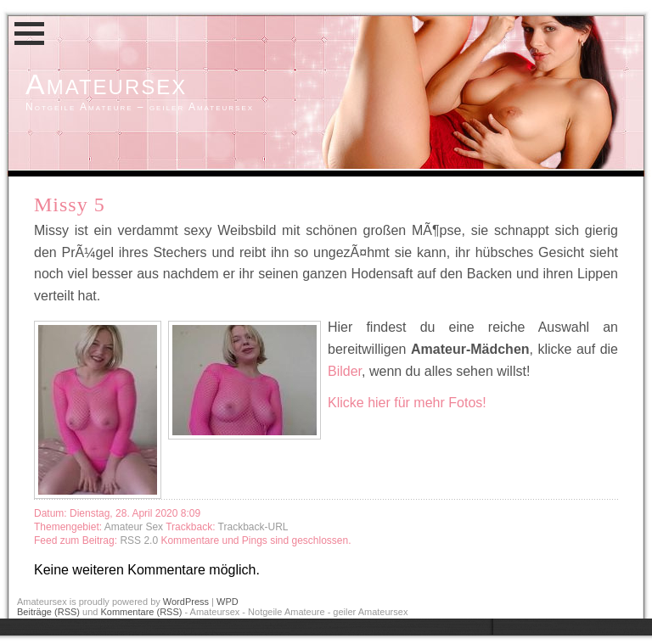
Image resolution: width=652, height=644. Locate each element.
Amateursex (106, 84)
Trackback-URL (253, 527)
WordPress (186, 602)
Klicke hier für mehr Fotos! (407, 403)
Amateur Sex (134, 527)
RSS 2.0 (140, 540)
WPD (228, 602)
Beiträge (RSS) (48, 612)
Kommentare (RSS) (141, 612)
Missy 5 (70, 204)
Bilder (345, 371)
